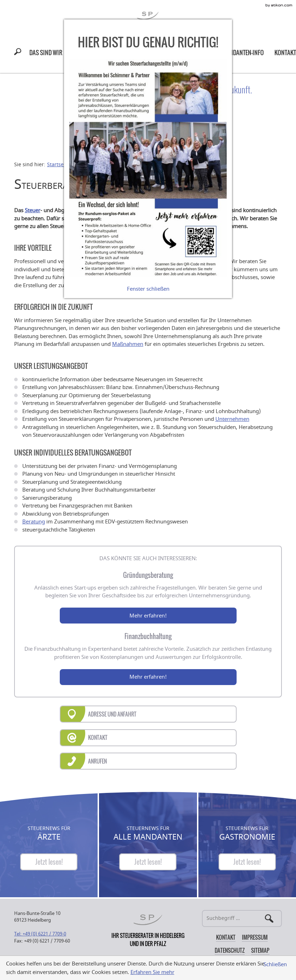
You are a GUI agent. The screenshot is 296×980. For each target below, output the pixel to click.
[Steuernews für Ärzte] (49, 862)
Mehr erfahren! (148, 616)
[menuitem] (46, 53)
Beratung (34, 522)
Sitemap (260, 950)
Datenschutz (230, 950)
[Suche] (242, 918)
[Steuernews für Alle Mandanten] (148, 862)
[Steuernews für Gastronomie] (247, 862)
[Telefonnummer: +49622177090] (40, 934)
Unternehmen (232, 419)
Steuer (33, 210)
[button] (19, 53)
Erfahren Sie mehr (152, 972)
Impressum (255, 937)
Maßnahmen (128, 344)
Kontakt (226, 937)
